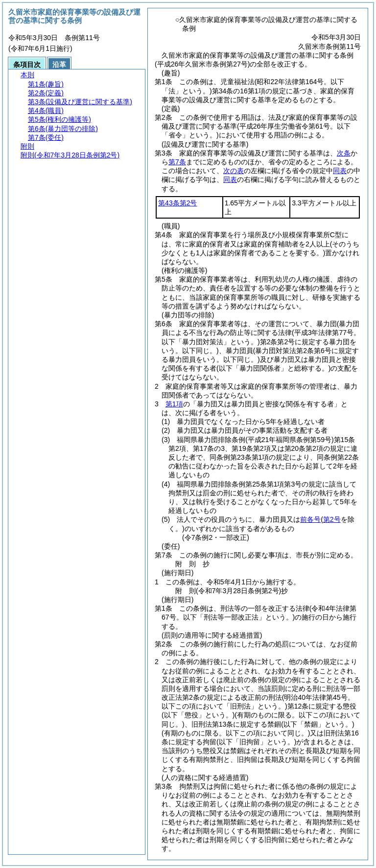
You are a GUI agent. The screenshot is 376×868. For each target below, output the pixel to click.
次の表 (234, 171)
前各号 (310, 519)
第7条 (177, 162)
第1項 (174, 404)
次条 (344, 153)
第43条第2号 (177, 203)
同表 (340, 171)
